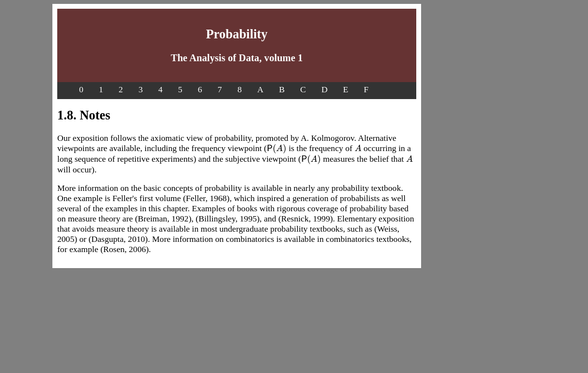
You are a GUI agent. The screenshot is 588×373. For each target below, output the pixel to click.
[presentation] (277, 148)
